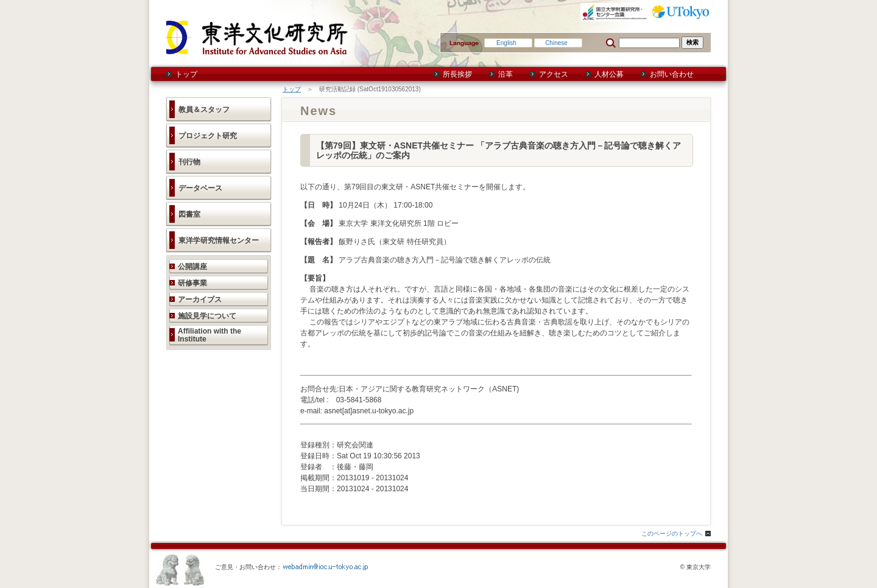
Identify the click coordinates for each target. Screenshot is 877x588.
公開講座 (192, 267)
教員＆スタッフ (204, 110)
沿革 (505, 74)
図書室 (189, 214)
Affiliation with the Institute (210, 335)
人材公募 (609, 74)
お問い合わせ (672, 74)
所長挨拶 (457, 74)
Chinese (556, 43)
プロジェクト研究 (208, 136)
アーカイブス (200, 299)
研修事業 (192, 283)
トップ (186, 74)
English (506, 43)
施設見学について (207, 316)
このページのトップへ (672, 534)
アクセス (554, 74)
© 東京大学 (696, 567)
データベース (200, 188)
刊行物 (189, 162)
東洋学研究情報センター (219, 240)
